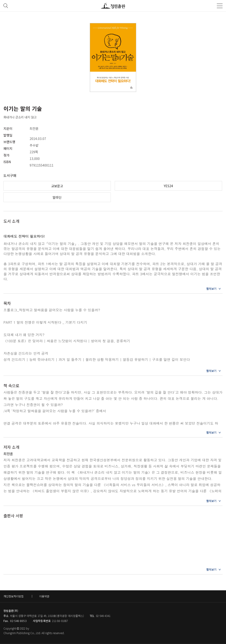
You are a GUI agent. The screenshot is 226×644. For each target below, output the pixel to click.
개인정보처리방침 (14, 596)
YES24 (168, 186)
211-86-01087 (60, 621)
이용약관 (44, 596)
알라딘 (57, 197)
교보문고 (57, 186)
